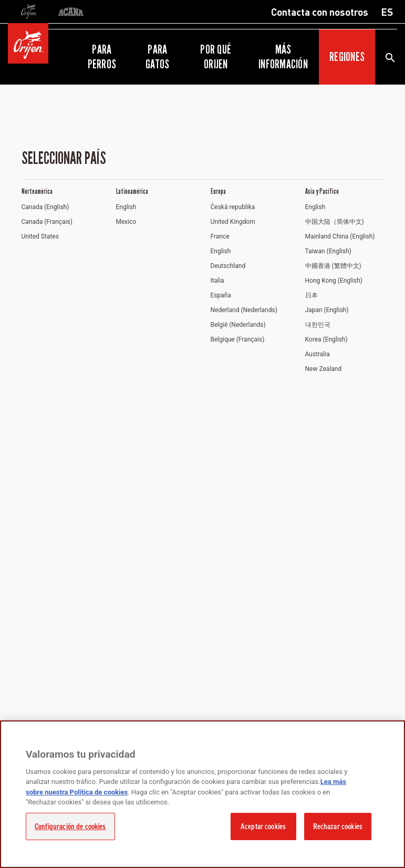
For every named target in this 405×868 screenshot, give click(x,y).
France (220, 236)
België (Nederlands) (238, 325)
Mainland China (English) (340, 236)
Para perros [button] (102, 57)
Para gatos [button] (157, 57)
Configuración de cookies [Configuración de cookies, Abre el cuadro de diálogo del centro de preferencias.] (70, 826)
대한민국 (318, 325)
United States (40, 236)
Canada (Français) (47, 222)
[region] (202, 794)
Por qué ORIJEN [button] (216, 57)
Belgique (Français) (238, 339)
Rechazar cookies (338, 826)
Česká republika (233, 207)
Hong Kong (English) (334, 281)
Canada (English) (45, 207)
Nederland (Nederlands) (244, 310)
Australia (318, 354)
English (126, 207)
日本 (311, 295)
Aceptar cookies (263, 826)
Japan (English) (327, 310)
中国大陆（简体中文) (335, 222)
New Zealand (324, 369)
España (221, 295)
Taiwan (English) (328, 251)
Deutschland (228, 266)
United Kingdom (233, 222)
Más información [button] (283, 57)
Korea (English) (326, 339)
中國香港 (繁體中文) (333, 266)
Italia (217, 281)
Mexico (126, 222)
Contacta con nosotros (320, 12)
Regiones (347, 57)
